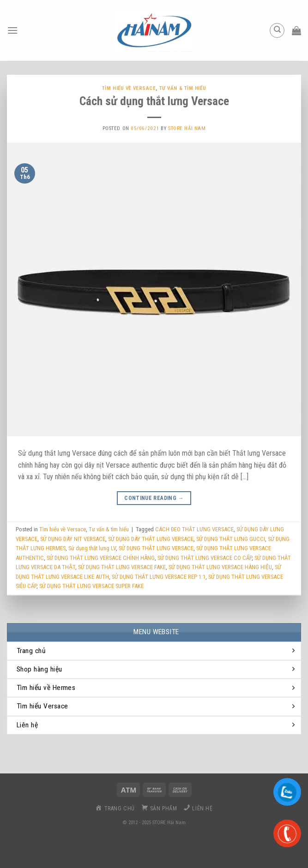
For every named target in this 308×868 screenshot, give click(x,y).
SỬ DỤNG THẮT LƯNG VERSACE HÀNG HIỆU (220, 567)
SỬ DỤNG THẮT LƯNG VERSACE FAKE (122, 567)
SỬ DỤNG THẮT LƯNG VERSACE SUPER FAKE (91, 586)
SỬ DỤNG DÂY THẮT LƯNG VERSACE (151, 539)
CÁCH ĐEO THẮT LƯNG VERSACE (194, 529)
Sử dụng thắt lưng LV (92, 548)
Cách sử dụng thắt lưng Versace (154, 101)
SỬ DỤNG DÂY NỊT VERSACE (73, 539)
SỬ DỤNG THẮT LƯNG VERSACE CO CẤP (205, 558)
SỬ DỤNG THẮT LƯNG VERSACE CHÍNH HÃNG (101, 558)
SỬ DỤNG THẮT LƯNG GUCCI (231, 539)
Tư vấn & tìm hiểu (183, 88)
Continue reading (154, 498)
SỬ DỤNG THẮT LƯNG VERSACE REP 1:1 (159, 577)
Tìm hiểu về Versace (129, 88)
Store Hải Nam (187, 128)
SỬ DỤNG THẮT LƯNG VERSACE (156, 548)
